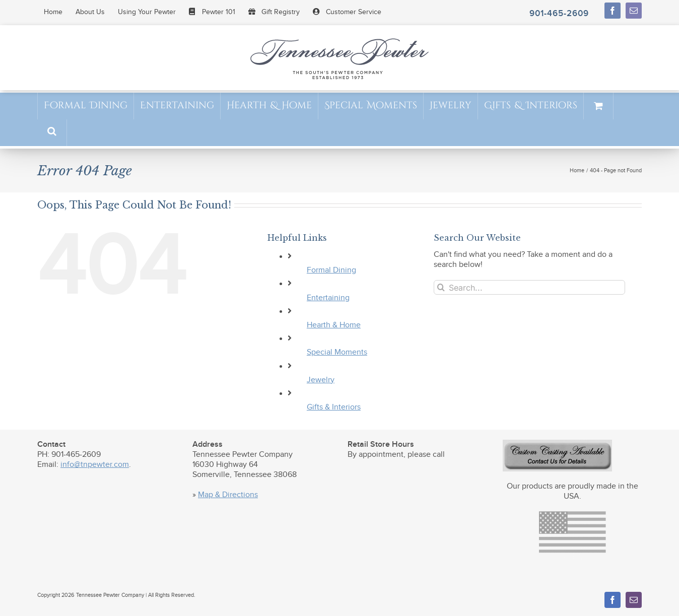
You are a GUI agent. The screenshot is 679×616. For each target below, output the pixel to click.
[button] (52, 132)
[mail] (634, 11)
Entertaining (328, 298)
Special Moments (337, 352)
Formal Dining (331, 270)
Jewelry (321, 380)
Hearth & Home (334, 325)
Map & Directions (228, 495)
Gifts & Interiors (334, 407)
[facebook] (613, 11)
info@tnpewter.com (95, 465)
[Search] (441, 287)
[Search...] (529, 287)
